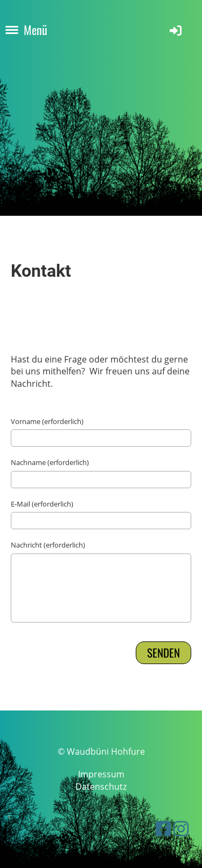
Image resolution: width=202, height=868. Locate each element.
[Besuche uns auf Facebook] (163, 828)
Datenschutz (101, 787)
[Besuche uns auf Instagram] (181, 828)
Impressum (101, 774)
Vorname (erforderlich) (47, 421)
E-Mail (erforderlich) (42, 504)
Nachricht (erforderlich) (48, 545)
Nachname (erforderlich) (50, 462)
